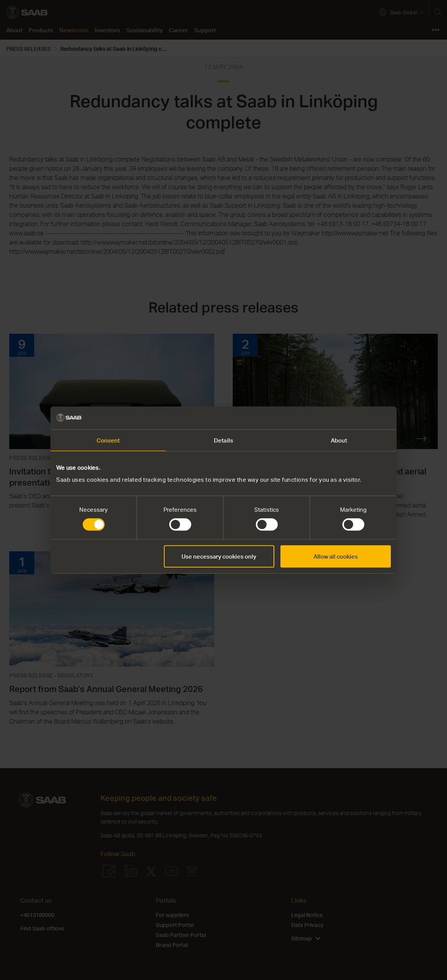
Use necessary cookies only (219, 556)
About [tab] (339, 440)
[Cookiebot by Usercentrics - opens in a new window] (357, 418)
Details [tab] (223, 440)
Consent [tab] (108, 440)
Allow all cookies (336, 556)
